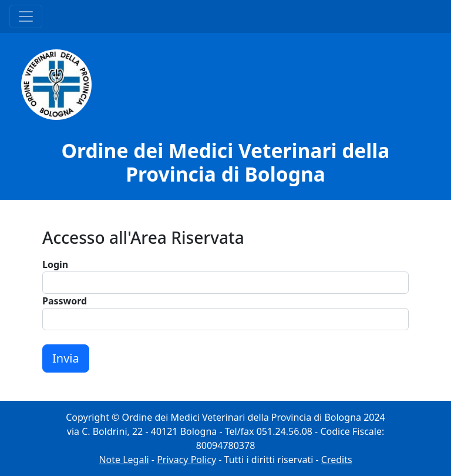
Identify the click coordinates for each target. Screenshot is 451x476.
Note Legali (124, 460)
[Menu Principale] (26, 16)
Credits (337, 460)
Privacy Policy (186, 460)
